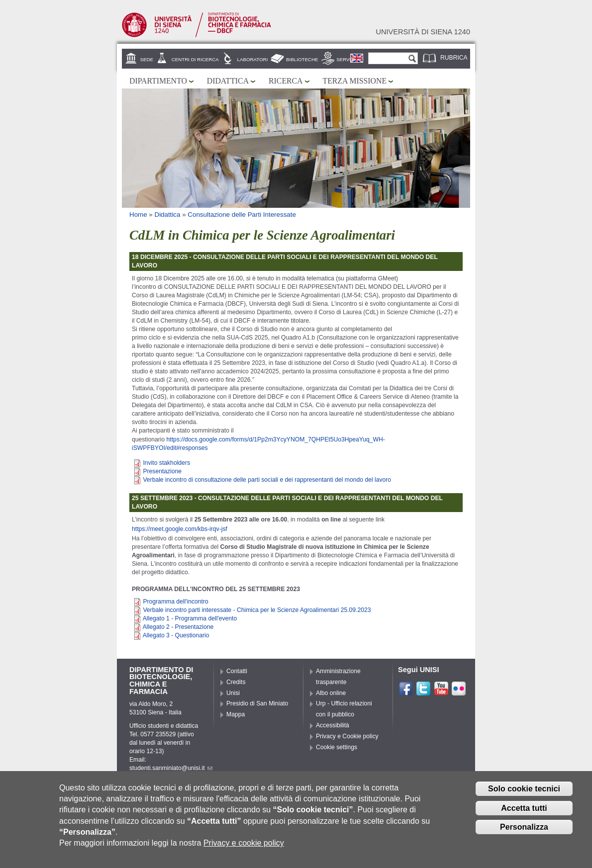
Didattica (228, 81)
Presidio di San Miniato (257, 703)
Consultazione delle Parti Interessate (242, 215)
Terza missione (355, 81)
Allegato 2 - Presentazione (178, 627)
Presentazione (162, 471)
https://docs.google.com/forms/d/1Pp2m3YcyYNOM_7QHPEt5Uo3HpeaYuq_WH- (276, 439)
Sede (147, 59)
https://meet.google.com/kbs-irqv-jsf (180, 529)
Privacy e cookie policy (244, 848)
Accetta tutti (524, 813)
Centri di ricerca (195, 59)
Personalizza (524, 832)
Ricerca (286, 81)
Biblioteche (302, 59)
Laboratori (253, 59)
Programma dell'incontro (175, 602)
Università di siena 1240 (423, 32)
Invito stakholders (166, 463)
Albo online (331, 693)
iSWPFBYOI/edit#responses (170, 448)
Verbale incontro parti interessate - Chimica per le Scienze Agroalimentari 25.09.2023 (257, 610)
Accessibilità (333, 725)
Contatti (237, 671)
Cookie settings (337, 747)
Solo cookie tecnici (524, 794)
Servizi (346, 59)
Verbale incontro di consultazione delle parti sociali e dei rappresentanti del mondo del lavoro (267, 480)
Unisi (233, 693)
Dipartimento (158, 81)
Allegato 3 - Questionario (176, 635)
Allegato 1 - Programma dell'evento (190, 618)
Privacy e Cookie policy (347, 736)
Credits (236, 682)
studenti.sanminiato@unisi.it (171, 768)
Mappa (236, 714)
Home (138, 215)
